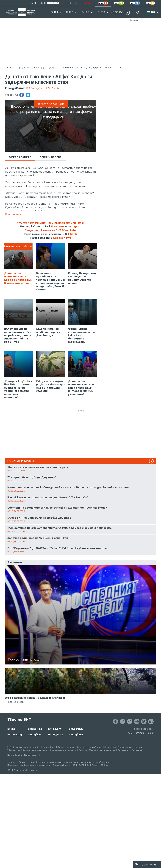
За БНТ (11, 747)
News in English (15, 755)
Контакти (110, 747)
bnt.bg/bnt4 (76, 735)
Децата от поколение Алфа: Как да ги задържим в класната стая (85, 67)
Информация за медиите (63, 750)
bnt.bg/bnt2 (56, 735)
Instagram (74, 227)
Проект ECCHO (100, 765)
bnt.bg (11, 729)
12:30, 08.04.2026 (16, 702)
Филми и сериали (66, 747)
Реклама (134, 20)
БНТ (34, 3)
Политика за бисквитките (96, 762)
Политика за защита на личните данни (58, 762)
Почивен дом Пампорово (131, 750)
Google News (62, 238)
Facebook (58, 227)
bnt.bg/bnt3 (76, 729)
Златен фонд (48, 747)
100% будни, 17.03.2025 (44, 88)
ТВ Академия (14, 750)
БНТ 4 (101, 12)
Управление (96, 747)
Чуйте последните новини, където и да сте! (51, 223)
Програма (82, 747)
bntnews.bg (15, 735)
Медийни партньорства (102, 750)
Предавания (24, 67)
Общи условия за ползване (21, 762)
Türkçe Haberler (31, 755)
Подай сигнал (125, 747)
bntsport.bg (35, 729)
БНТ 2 (70, 12)
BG (153, 12)
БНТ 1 (54, 12)
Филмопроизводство (28, 747)
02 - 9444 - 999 (141, 733)
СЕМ (75, 765)
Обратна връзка (61, 765)
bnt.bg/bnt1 (55, 729)
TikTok (72, 234)
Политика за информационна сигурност (29, 765)
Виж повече (13, 214)
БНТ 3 (86, 12)
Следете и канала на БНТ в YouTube (51, 230)
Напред (138, 747)
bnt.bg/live (34, 735)
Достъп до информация (35, 750)
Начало (10, 67)
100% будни (40, 67)
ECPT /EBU (84, 765)
